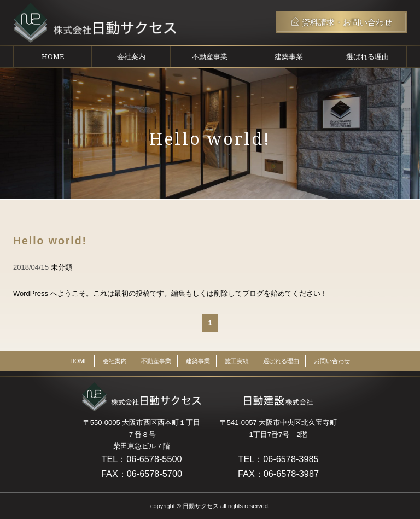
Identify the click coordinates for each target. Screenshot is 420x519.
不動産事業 (210, 56)
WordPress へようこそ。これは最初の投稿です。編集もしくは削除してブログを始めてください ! (169, 293)
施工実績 (237, 361)
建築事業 (289, 56)
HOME (53, 56)
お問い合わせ (332, 361)
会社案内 (131, 56)
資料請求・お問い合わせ (342, 22)
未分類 (62, 267)
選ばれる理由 (367, 56)
